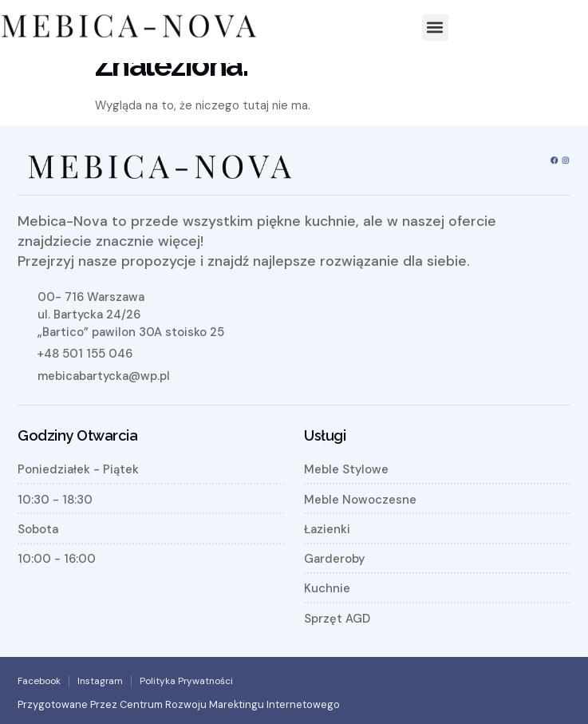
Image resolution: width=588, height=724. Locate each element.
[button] (435, 28)
